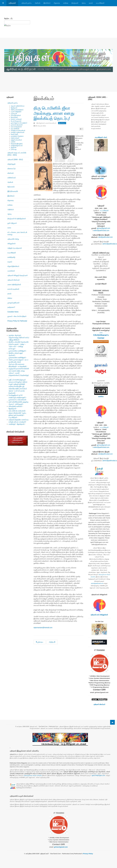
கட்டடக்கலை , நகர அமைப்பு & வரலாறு (17, 233)
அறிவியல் (11, 209)
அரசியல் (38, 3)
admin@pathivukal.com (97, 583)
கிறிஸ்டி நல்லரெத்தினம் (17, 110)
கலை (9, 228)
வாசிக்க (101, 396)
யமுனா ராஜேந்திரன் (16, 112)
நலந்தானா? (11, 307)
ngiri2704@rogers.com (98, 775)
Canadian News (13, 312)
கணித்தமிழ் (11, 257)
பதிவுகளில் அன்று (13, 239)
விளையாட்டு (11, 169)
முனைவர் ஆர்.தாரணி (17, 125)
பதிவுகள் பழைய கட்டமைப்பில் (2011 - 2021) (17, 154)
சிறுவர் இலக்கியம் (13, 266)
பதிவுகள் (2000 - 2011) (15, 159)
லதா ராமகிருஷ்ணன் (16, 127)
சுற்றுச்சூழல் (11, 164)
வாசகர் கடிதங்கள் (13, 289)
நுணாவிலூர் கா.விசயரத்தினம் (19, 123)
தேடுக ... (8, 18)
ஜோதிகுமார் (14, 108)
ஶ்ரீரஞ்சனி (14, 147)
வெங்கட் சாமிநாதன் (16, 119)
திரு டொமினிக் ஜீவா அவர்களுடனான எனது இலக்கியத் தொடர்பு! (56, 113)
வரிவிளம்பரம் (12, 178)
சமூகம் (10, 262)
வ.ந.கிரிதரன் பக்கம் (101, 137)
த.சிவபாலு (14, 149)
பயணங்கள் (11, 271)
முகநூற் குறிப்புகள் (14, 303)
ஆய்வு (84, 3)
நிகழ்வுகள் (75, 3)
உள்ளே (102, 178)
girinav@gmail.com (104, 228)
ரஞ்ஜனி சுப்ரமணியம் (16, 140)
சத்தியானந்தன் (15, 138)
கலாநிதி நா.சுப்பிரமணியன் (18, 130)
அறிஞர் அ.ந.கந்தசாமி (15, 248)
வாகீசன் (13, 142)
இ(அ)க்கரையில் (13, 191)
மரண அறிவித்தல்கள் (14, 284)
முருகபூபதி (14, 114)
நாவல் (91, 3)
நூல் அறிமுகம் (12, 223)
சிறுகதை (57, 3)
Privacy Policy (88, 854)
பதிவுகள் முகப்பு (27, 3)
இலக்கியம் (47, 3)
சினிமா (10, 298)
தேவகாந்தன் (14, 117)
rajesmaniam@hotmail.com (43, 628)
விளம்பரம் (11, 173)
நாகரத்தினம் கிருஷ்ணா (17, 136)
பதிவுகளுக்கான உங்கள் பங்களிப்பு (33, 775)
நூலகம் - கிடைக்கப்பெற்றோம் (17, 316)
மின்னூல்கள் (12, 244)
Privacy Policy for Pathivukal (17, 321)
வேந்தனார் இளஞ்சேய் (17, 144)
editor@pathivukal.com (101, 230)
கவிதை (66, 3)
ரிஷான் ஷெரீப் (14, 134)
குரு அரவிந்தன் (15, 129)
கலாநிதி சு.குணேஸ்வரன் (18, 132)
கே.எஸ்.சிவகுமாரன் (16, 121)
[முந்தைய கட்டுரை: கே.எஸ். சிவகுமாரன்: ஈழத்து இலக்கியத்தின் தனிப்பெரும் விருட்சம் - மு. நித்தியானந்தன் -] (40, 642)
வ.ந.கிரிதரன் (100, 3)
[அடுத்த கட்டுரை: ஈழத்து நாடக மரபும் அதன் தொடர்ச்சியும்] (52, 642)
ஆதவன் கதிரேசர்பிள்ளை (18, 106)
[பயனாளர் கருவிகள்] (81, 129)
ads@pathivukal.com (105, 237)
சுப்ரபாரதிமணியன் (16, 115)
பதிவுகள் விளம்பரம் (14, 280)
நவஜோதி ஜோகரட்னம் (17, 146)
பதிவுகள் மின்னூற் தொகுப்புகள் (18, 275)
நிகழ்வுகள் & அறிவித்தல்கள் (17, 219)
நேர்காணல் (11, 187)
